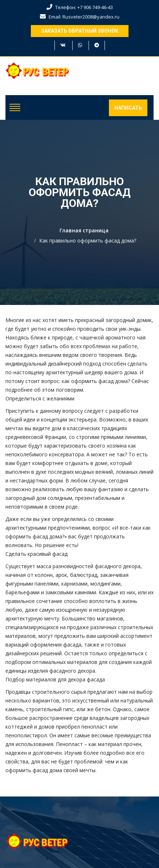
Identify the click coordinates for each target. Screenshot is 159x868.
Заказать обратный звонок (80, 31)
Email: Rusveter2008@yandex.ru (80, 17)
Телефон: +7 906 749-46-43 (80, 7)
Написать (128, 108)
